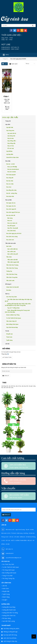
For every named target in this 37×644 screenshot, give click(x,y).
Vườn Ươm (6, 584)
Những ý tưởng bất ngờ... (11, 627)
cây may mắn (25, 381)
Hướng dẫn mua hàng (9, 602)
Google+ (5, 595)
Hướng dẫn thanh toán (9, 605)
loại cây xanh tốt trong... (11, 630)
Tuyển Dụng (6, 589)
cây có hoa (18, 381)
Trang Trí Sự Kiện (7, 571)
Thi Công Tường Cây (8, 574)
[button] (33, 26)
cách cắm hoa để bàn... (10, 633)
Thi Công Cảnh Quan (8, 565)
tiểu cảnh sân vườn (9, 383)
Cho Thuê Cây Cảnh (8, 560)
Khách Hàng (6, 592)
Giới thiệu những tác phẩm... (12, 624)
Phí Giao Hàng (6, 614)
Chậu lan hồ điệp (12, 95)
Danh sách (14, 64)
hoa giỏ (31, 381)
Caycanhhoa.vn (31, 643)
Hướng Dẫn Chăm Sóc (9, 611)
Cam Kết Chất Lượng (8, 616)
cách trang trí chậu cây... (11, 636)
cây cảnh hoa (12, 381)
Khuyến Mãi (6, 587)
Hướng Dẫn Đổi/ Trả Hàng (10, 608)
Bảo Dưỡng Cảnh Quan (9, 568)
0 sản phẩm (6, 347)
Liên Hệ (5, 581)
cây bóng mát (5, 381)
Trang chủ (5, 59)
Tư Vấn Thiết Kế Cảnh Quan (11, 562)
